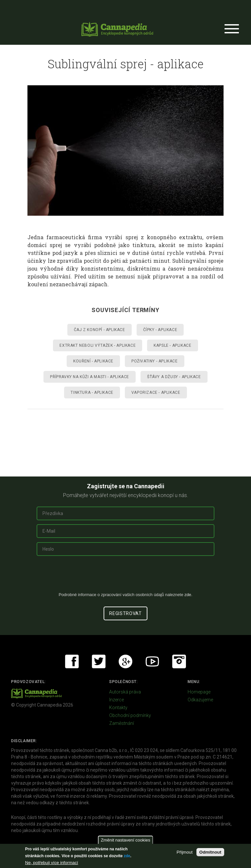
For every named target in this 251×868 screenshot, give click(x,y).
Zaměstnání (122, 723)
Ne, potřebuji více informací (52, 863)
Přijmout (184, 852)
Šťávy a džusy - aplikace (174, 377)
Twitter (99, 661)
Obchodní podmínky (130, 715)
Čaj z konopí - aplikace (100, 330)
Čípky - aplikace (160, 330)
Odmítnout (210, 852)
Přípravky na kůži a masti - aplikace (90, 377)
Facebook (72, 661)
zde (127, 856)
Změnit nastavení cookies (125, 840)
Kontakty (118, 708)
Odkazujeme (200, 700)
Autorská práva (125, 692)
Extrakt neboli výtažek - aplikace (98, 345)
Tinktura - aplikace (92, 392)
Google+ (125, 661)
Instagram (179, 661)
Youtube (152, 661)
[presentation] (125, 576)
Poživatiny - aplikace (155, 361)
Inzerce (117, 700)
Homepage (199, 692)
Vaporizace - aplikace (156, 392)
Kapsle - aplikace (172, 345)
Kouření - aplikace (93, 361)
